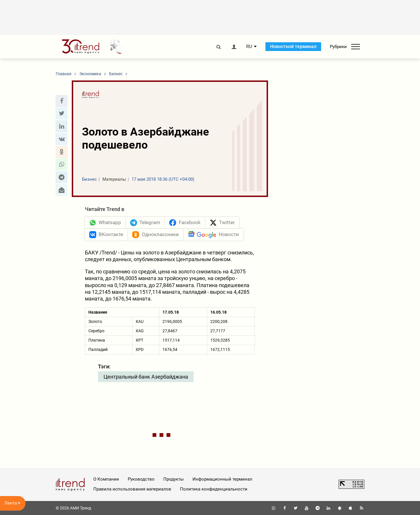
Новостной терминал (293, 46)
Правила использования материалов (132, 489)
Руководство (141, 479)
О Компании (106, 479)
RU (249, 47)
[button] (62, 101)
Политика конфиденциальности (214, 489)
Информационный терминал (222, 479)
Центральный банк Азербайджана (146, 377)
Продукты (174, 479)
